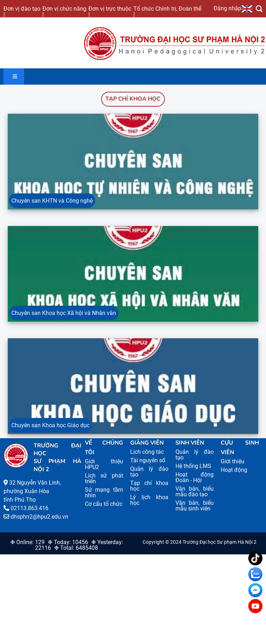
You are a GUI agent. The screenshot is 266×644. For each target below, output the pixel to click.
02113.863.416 (30, 508)
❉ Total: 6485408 (76, 548)
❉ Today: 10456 (68, 542)
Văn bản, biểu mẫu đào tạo (195, 492)
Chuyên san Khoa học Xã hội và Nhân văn (64, 313)
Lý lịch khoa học (149, 500)
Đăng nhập (227, 8)
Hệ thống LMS (193, 466)
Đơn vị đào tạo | (22, 11)
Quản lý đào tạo (149, 472)
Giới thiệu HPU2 (104, 464)
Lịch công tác (147, 452)
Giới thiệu (233, 461)
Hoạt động (234, 470)
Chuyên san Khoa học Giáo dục (50, 425)
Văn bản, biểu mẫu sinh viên (195, 506)
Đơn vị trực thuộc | (110, 11)
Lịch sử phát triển (104, 478)
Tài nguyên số (148, 460)
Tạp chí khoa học (133, 99)
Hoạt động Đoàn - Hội (195, 477)
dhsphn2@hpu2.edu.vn (39, 517)
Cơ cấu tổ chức (104, 504)
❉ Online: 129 (27, 542)
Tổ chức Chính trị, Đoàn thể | (167, 11)
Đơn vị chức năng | (64, 11)
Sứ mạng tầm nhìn (104, 493)
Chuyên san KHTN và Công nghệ (52, 201)
